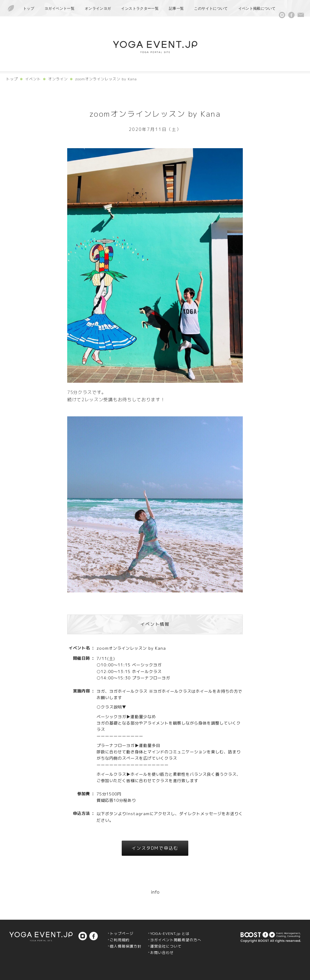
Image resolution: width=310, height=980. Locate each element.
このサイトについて (211, 8)
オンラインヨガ (98, 8)
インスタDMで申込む (155, 848)
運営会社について (166, 946)
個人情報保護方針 (126, 946)
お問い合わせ (162, 953)
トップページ (122, 933)
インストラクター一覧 (140, 8)
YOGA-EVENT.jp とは (170, 933)
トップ (29, 8)
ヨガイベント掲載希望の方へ (176, 940)
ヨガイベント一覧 (59, 8)
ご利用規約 (120, 940)
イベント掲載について (257, 8)
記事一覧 (176, 8)
